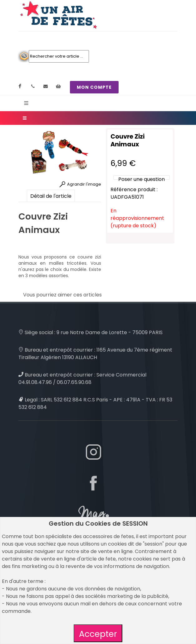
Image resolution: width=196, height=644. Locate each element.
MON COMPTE (94, 87)
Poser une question (142, 179)
